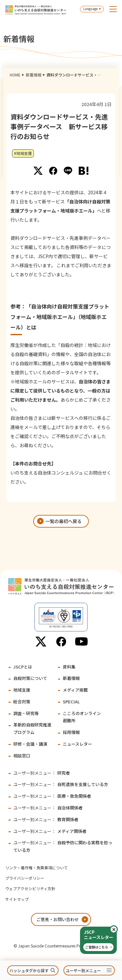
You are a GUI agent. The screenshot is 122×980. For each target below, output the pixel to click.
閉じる (117, 930)
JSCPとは (23, 667)
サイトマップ (17, 899)
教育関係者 (46, 819)
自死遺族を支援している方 (61, 784)
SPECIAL (71, 702)
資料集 (69, 667)
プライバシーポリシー (25, 878)
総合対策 (22, 702)
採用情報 (71, 732)
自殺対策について (30, 678)
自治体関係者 (48, 808)
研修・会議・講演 (30, 744)
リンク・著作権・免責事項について (36, 868)
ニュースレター (77, 744)
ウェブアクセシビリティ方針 (30, 888)
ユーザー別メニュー (83, 970)
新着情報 (34, 75)
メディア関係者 (50, 831)
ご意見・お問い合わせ (58, 919)
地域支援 (22, 690)
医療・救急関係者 (52, 796)
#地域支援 (23, 153)
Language (90, 9)
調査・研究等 (26, 713)
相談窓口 (22, 756)
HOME (15, 75)
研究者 (42, 773)
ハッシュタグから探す (29, 970)
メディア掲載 (75, 690)
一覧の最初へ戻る (63, 521)
